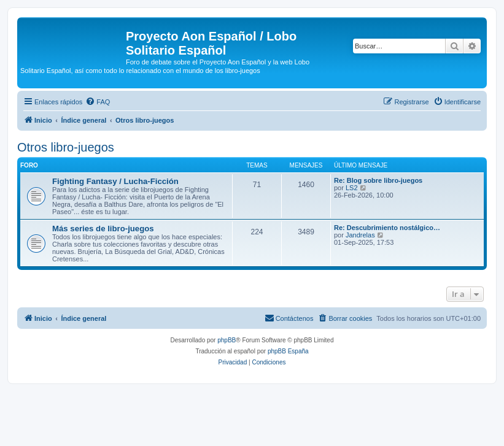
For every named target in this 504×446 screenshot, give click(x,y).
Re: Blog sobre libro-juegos (378, 180)
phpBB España (288, 351)
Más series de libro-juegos (103, 229)
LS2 (352, 188)
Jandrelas (360, 235)
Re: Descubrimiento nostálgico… (387, 228)
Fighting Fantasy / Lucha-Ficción (115, 181)
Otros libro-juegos (66, 147)
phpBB (227, 340)
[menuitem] (98, 102)
